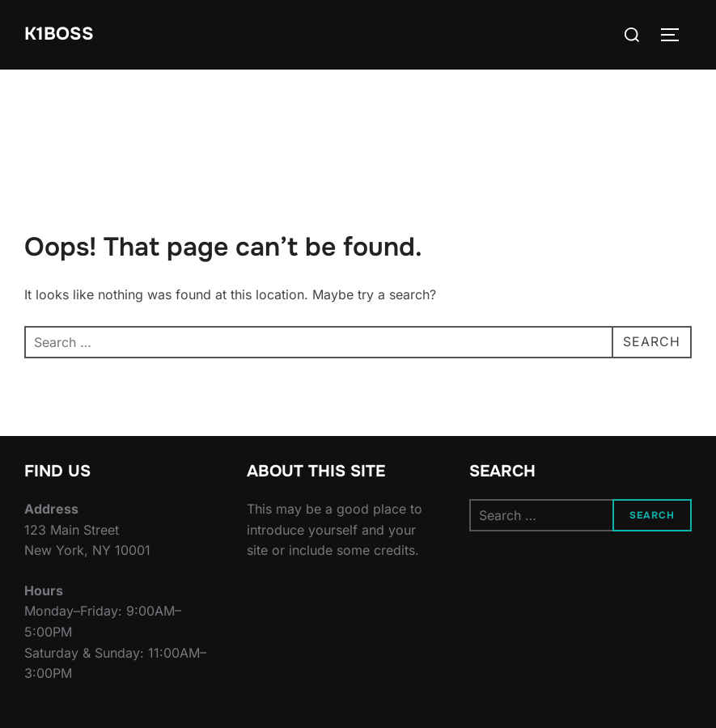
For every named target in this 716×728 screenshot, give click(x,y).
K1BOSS (59, 34)
